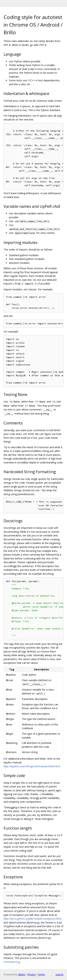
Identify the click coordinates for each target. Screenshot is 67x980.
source (59, 974)
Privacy (31, 974)
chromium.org (12, 962)
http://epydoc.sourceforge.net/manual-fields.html (32, 766)
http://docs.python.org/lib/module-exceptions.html (32, 919)
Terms (41, 974)
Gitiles (22, 974)
